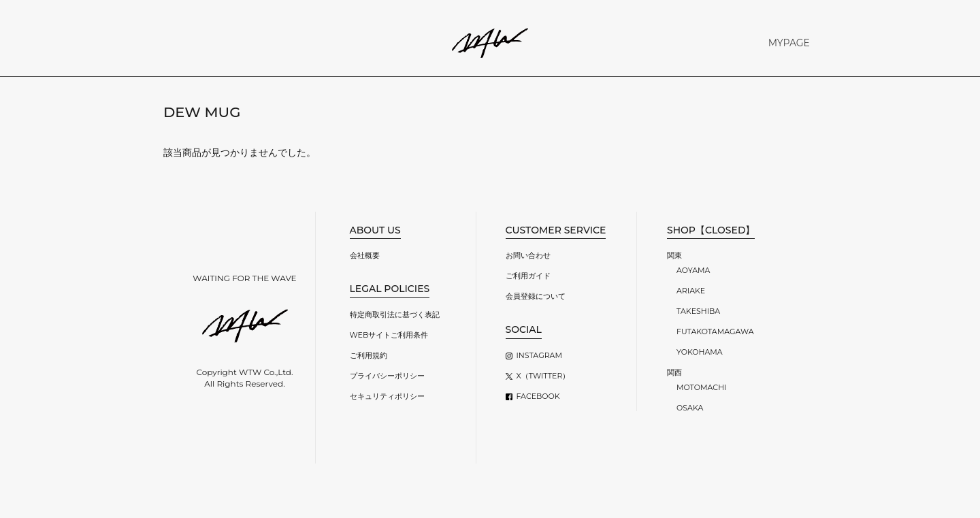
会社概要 (365, 255)
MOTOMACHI (701, 387)
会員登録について (536, 296)
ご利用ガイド (528, 276)
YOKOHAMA (700, 352)
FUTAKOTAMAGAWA (715, 331)
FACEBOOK (538, 396)
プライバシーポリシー (387, 376)
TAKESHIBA (698, 311)
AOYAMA (693, 270)
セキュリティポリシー (387, 396)
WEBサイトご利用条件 (389, 335)
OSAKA (690, 408)
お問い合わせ (528, 255)
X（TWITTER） (543, 376)
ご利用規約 (369, 355)
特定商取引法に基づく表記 (395, 314)
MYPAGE (789, 43)
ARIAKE (691, 291)
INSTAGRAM (539, 355)
